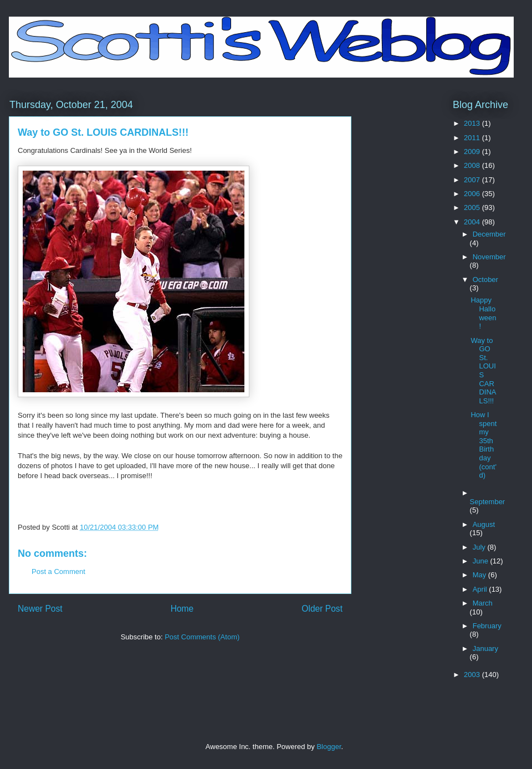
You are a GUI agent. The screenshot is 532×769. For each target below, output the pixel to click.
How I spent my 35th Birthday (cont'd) (484, 445)
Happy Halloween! (483, 313)
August (484, 524)
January (485, 648)
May (480, 575)
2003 (473, 675)
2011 (473, 138)
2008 (473, 165)
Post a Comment (58, 571)
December (489, 234)
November (489, 257)
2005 (473, 207)
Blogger (329, 747)
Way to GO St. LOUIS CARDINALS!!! (483, 371)
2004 (473, 222)
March (483, 603)
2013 (473, 123)
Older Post (322, 609)
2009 (473, 152)
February (487, 626)
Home (182, 609)
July (480, 547)
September (488, 502)
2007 (473, 180)
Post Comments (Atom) (202, 637)
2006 (473, 194)
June (482, 561)
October (485, 280)
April (481, 589)
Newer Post (40, 609)
